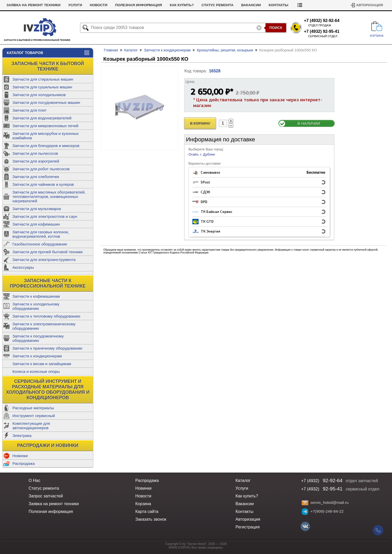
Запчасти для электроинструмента (44, 260)
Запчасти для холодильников (39, 95)
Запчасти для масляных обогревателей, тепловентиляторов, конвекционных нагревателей (49, 197)
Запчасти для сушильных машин (42, 87)
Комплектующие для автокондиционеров (31, 426)
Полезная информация (139, 5)
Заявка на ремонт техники (33, 5)
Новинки (20, 456)
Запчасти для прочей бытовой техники (48, 252)
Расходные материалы (33, 408)
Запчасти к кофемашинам (36, 296)
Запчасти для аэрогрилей (36, 161)
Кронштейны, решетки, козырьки (225, 50)
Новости (99, 5)
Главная (111, 50)
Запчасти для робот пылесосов (41, 169)
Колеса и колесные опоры (36, 371)
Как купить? (182, 5)
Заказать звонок (151, 519)
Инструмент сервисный (34, 416)
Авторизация (370, 5)
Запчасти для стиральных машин (43, 79)
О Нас (34, 480)
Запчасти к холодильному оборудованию (36, 306)
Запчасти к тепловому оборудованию (46, 316)
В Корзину (200, 123)
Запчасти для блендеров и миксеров (46, 146)
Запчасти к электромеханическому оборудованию (44, 326)
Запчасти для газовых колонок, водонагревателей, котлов (41, 234)
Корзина (143, 504)
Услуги (75, 5)
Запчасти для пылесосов (35, 153)
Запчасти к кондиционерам (37, 356)
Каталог (131, 50)
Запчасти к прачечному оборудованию (47, 348)
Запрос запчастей (46, 496)
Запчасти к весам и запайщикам (42, 364)
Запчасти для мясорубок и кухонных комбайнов (46, 136)
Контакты (278, 5)
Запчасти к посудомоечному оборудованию (38, 338)
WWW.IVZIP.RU (180, 548)
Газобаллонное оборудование (40, 244)
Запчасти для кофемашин (36, 224)
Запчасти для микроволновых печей (45, 126)
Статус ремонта (217, 5)
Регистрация (248, 527)
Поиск (276, 28)
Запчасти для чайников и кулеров (43, 184)
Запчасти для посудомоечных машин (46, 102)
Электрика (22, 436)
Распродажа (23, 463)
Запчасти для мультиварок (37, 209)
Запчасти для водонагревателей (42, 118)
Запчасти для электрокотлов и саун (45, 216)
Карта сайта (147, 511)
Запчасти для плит (29, 110)
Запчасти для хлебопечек (36, 177)
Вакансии (251, 5)
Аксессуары (23, 267)
